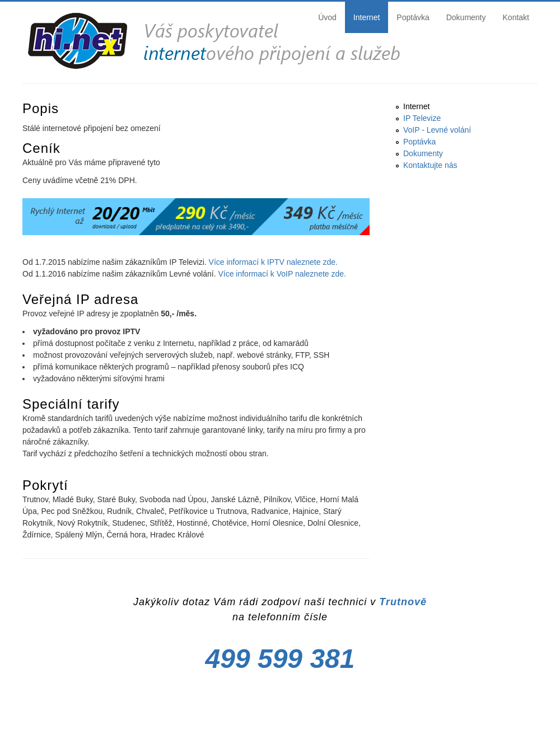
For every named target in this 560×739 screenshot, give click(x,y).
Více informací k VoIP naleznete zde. (282, 274)
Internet (367, 17)
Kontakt (516, 17)
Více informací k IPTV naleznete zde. (273, 262)
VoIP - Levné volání (437, 130)
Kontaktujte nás (430, 165)
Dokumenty (466, 17)
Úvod (327, 17)
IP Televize (422, 118)
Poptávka (413, 17)
